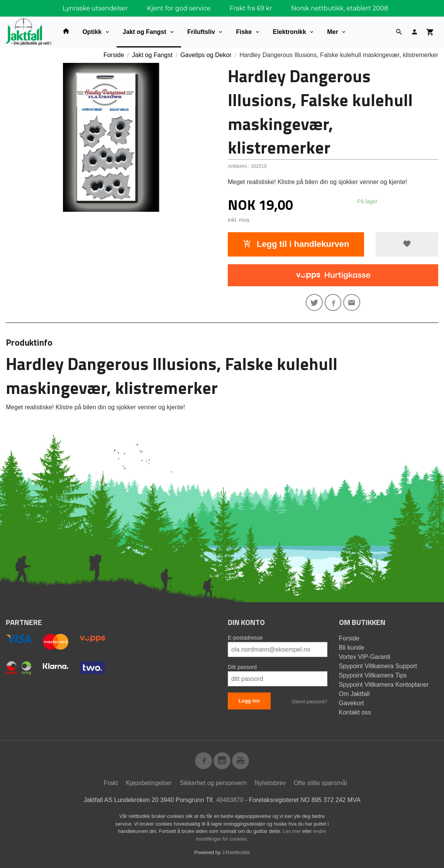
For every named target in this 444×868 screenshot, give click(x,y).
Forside (114, 55)
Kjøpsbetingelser (149, 783)
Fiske (244, 32)
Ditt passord (242, 667)
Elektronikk (290, 32)
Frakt (111, 783)
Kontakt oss (355, 712)
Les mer (293, 831)
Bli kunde (352, 648)
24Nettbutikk (236, 852)
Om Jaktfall (354, 694)
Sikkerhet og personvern (213, 783)
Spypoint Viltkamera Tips (373, 675)
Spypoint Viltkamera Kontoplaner (384, 685)
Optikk (92, 32)
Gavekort (352, 703)
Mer (332, 32)
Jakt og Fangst (145, 32)
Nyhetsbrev (270, 783)
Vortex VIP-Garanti (365, 657)
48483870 (230, 800)
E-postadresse (245, 638)
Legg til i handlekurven (296, 244)
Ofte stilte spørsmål (320, 783)
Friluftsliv (201, 32)
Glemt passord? (310, 702)
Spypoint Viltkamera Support (378, 666)
